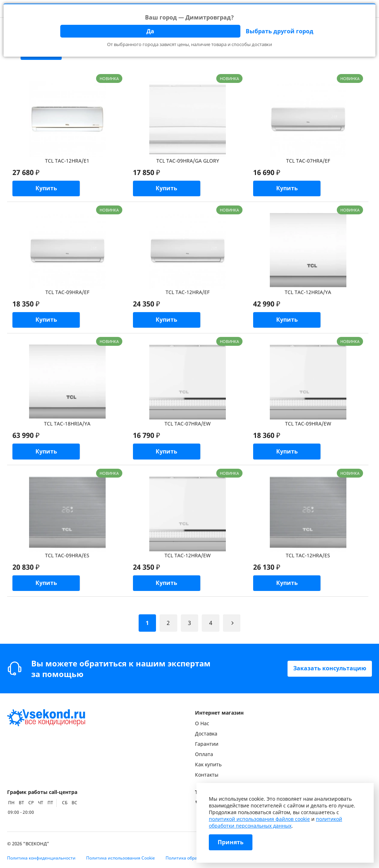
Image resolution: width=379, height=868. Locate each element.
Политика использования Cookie (121, 858)
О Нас (202, 723)
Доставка (206, 734)
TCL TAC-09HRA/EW (308, 424)
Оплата (204, 754)
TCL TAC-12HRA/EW (188, 556)
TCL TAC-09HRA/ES (67, 556)
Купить (46, 189)
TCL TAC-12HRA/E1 (67, 161)
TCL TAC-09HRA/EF (67, 292)
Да (150, 31)
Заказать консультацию (330, 669)
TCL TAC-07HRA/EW (188, 424)
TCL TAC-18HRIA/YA (67, 424)
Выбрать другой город (280, 31)
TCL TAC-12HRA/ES (308, 556)
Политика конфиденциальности (41, 858)
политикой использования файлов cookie (259, 819)
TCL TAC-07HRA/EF (308, 161)
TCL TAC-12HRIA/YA (308, 292)
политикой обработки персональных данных (275, 822)
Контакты (207, 775)
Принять (231, 842)
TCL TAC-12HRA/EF (188, 292)
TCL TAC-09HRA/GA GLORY (188, 161)
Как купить (208, 764)
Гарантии (207, 744)
